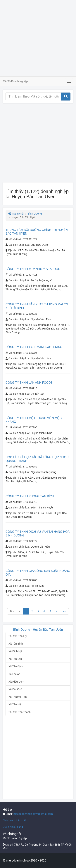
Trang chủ (16, 214)
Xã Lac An (14, 674)
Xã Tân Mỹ (15, 704)
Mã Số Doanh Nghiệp (15, 81)
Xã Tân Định (16, 666)
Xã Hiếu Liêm (16, 682)
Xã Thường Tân (18, 697)
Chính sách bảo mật (14, 820)
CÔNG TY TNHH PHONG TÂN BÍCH (30, 496)
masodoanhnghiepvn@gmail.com (33, 814)
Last (64, 611)
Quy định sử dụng (13, 827)
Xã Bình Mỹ (15, 651)
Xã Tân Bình (16, 644)
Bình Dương (35, 214)
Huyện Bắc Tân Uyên (48, 630)
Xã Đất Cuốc (16, 689)
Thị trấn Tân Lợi (18, 636)
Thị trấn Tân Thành (20, 712)
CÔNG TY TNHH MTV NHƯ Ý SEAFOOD (33, 269)
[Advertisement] (38, 38)
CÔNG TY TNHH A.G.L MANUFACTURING (34, 347)
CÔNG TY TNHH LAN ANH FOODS (29, 383)
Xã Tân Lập (15, 659)
